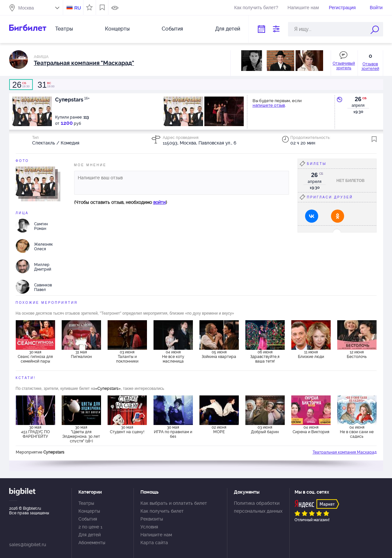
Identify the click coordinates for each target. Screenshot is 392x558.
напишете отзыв (269, 105)
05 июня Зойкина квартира (219, 354)
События (172, 29)
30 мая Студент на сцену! (127, 430)
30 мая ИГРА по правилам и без (173, 432)
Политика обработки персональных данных (258, 507)
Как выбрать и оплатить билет (174, 503)
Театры (64, 29)
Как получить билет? (256, 8)
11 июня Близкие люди (311, 354)
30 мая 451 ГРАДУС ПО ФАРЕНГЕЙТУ (35, 432)
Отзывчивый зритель (344, 66)
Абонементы (92, 543)
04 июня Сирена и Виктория (311, 430)
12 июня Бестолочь (357, 354)
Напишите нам (303, 8)
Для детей (228, 29)
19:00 (46, 85)
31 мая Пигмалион (81, 354)
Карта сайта (154, 543)
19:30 (21, 85)
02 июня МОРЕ (219, 430)
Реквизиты (152, 519)
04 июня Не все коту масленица (173, 357)
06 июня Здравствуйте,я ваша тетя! (265, 357)
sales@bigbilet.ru (28, 545)
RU (77, 8)
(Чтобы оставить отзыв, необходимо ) (121, 202)
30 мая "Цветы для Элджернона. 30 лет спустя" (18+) (81, 434)
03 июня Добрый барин (265, 430)
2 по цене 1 (90, 527)
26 (358, 99)
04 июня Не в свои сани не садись (357, 432)
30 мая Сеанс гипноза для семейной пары (35, 357)
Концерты (117, 29)
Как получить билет (162, 511)
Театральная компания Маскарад (345, 452)
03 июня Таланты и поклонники (127, 357)
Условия (149, 527)
